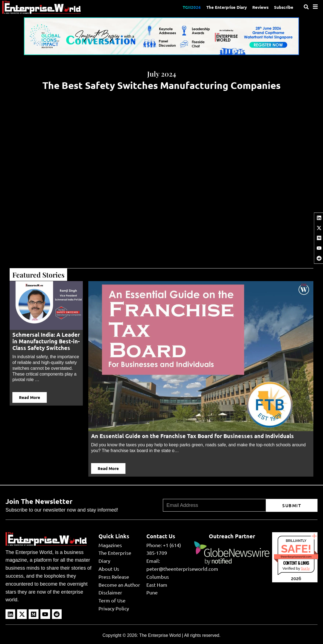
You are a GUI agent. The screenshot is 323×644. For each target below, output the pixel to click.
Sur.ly (305, 568)
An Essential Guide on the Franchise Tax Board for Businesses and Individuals (192, 436)
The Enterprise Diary (227, 7)
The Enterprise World (160, 635)
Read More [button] (30, 397)
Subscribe (284, 7)
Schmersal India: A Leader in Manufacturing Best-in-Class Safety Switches (46, 341)
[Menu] (315, 7)
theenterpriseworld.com (296, 557)
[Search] (306, 7)
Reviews (260, 7)
